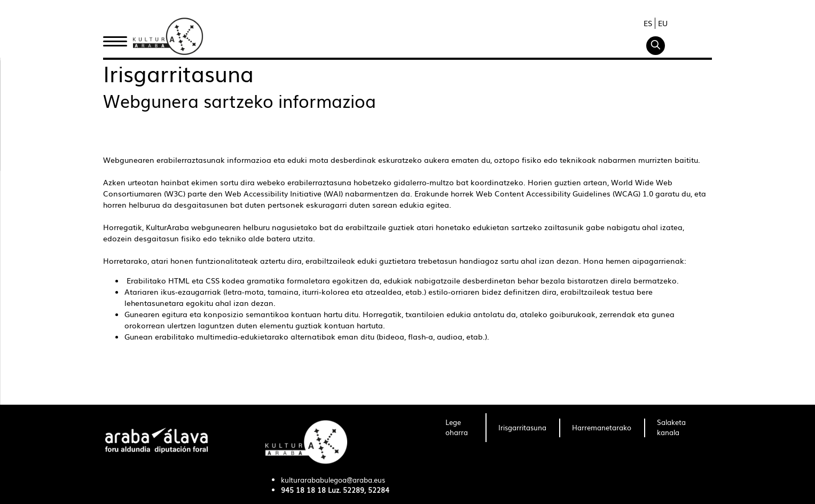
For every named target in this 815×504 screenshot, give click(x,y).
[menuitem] (459, 428)
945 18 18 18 (303, 490)
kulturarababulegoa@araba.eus (333, 480)
